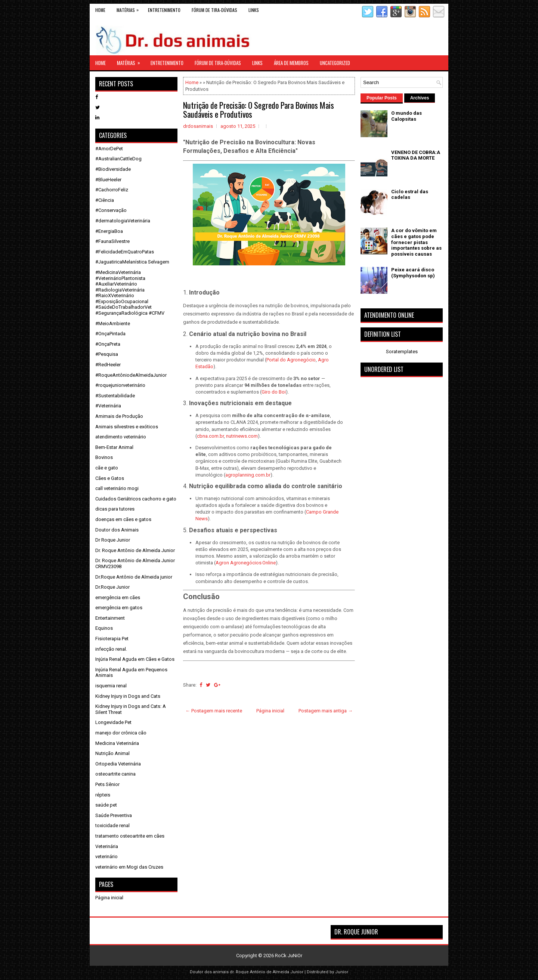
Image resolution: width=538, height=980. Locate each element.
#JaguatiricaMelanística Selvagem (132, 262)
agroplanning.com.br (248, 475)
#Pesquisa (107, 354)
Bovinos (104, 457)
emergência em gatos (119, 608)
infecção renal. (111, 649)
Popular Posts (382, 98)
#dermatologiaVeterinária (123, 221)
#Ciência (105, 200)
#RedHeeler (108, 365)
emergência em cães (118, 597)
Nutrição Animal (112, 753)
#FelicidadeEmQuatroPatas (125, 252)
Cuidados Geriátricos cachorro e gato (136, 499)
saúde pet (106, 805)
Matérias (129, 8)
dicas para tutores (115, 509)
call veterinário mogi (117, 488)
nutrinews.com (242, 436)
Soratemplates (402, 352)
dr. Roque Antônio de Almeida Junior (267, 972)
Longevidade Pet (113, 722)
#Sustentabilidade (115, 396)
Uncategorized (335, 63)
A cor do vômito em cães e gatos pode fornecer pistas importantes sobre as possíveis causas (416, 242)
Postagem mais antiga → (326, 711)
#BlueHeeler (108, 180)
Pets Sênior (107, 784)
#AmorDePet (109, 149)
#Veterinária (108, 406)
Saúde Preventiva (114, 815)
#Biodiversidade (113, 169)
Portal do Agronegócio (291, 360)
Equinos (104, 628)
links (254, 10)
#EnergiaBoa (109, 231)
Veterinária (107, 846)
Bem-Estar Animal (114, 447)
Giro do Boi (274, 392)
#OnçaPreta (108, 344)
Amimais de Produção (119, 416)
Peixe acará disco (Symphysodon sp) (413, 273)
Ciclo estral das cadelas (410, 195)
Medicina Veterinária (117, 743)
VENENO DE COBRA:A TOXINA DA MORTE (416, 155)
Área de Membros (291, 63)
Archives (420, 98)
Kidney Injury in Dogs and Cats (128, 696)
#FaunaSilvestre (112, 241)
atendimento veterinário (121, 437)
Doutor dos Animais (117, 530)
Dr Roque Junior (113, 540)
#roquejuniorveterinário (120, 385)
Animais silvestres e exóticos (127, 427)
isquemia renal (111, 686)
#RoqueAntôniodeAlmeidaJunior (131, 375)
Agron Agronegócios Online (246, 563)
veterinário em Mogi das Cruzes (129, 867)
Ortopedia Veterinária (118, 764)
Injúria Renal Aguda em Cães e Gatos (135, 659)
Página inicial (270, 711)
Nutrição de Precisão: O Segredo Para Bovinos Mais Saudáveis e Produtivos (259, 110)
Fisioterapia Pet (112, 639)
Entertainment (110, 618)
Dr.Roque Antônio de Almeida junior (134, 577)
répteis (103, 795)
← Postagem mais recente (214, 711)
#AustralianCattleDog (118, 159)
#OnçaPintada (110, 334)
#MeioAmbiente (113, 323)
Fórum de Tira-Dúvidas (214, 10)
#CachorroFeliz (112, 190)
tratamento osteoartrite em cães (130, 836)
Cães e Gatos (110, 478)
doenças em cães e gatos (123, 519)
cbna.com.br (210, 436)
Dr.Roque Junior (112, 587)
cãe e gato (107, 468)
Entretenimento (164, 10)
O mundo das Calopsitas (406, 116)
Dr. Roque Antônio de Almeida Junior (135, 550)
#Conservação (111, 210)
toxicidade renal (112, 825)
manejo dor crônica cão (121, 733)
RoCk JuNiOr (289, 956)
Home (100, 10)
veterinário (106, 856)
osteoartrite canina (115, 774)
